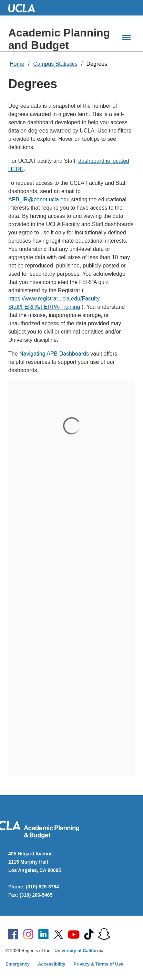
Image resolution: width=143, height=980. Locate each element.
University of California (79, 951)
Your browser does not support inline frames (71, 578)
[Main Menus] (126, 38)
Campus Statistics (55, 64)
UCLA (25, 8)
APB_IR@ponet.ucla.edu (39, 199)
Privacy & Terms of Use (99, 964)
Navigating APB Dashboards (54, 354)
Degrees (97, 64)
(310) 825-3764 (42, 887)
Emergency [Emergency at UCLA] (18, 964)
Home (17, 64)
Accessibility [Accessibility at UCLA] (52, 964)
